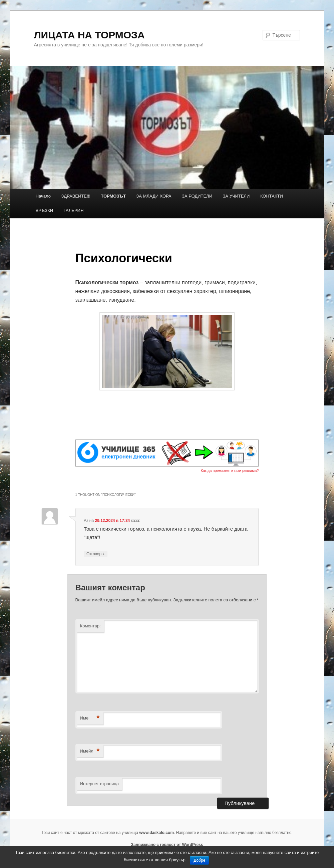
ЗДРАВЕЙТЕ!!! (76, 196)
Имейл (90, 751)
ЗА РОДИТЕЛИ (197, 196)
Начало (43, 196)
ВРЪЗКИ (44, 210)
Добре (199, 860)
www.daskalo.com (156, 833)
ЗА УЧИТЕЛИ (236, 196)
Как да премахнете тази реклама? (230, 471)
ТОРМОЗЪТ (113, 196)
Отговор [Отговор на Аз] (96, 554)
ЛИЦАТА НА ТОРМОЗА (89, 35)
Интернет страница (99, 784)
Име (90, 718)
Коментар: (90, 626)
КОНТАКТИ (272, 196)
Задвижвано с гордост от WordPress (167, 845)
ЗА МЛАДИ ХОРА (154, 196)
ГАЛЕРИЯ (74, 210)
